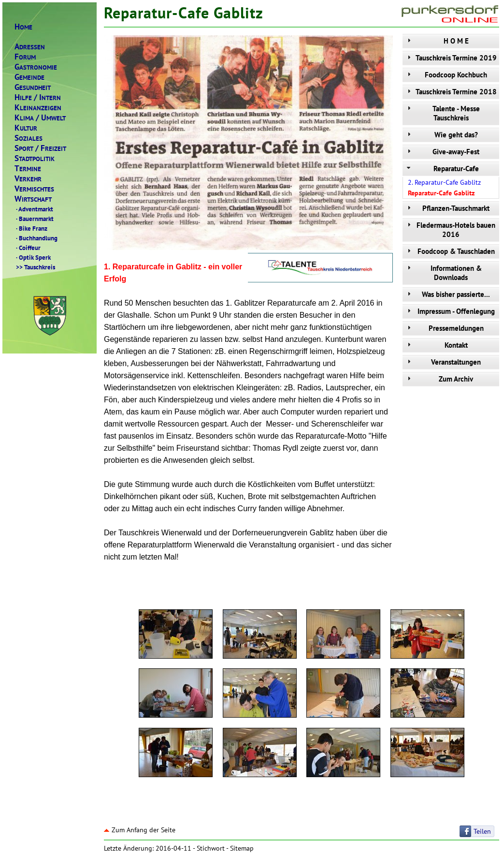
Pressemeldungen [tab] (444, 328)
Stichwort (211, 848)
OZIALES (29, 138)
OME (23, 27)
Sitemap (242, 848)
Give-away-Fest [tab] (442, 152)
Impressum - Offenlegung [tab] (450, 311)
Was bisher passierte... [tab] (447, 294)
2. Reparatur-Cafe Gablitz (444, 182)
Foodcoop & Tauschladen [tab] (450, 251)
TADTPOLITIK (35, 158)
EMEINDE (29, 77)
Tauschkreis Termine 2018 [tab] (451, 92)
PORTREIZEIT (40, 148)
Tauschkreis (35, 267)
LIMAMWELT (40, 118)
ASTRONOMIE (36, 67)
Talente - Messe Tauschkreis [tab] (442, 113)
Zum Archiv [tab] (439, 379)
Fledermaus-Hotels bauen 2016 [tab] (450, 230)
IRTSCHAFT (33, 199)
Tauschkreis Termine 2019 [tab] (451, 58)
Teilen (482, 831)
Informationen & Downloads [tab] (443, 273)
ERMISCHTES (34, 189)
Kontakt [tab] (436, 345)
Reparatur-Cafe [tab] (442, 169)
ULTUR (26, 128)
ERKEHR (28, 179)
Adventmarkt (34, 209)
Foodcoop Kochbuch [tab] (446, 75)
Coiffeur (28, 248)
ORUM (25, 57)
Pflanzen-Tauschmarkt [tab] (447, 208)
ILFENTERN (38, 97)
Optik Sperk (33, 257)
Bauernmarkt (34, 219)
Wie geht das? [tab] (441, 135)
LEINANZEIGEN (38, 108)
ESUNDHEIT (33, 87)
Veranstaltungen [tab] (443, 362)
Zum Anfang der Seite (140, 830)
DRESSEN (30, 47)
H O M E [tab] (437, 41)
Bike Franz (31, 228)
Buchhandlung (36, 238)
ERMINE (28, 169)
